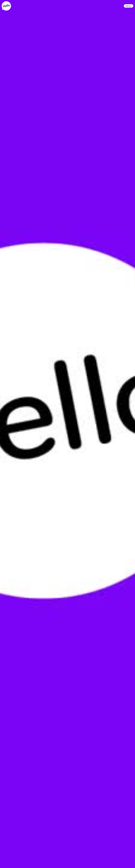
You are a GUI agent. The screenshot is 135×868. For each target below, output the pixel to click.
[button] (129, 6)
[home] (6, 6)
